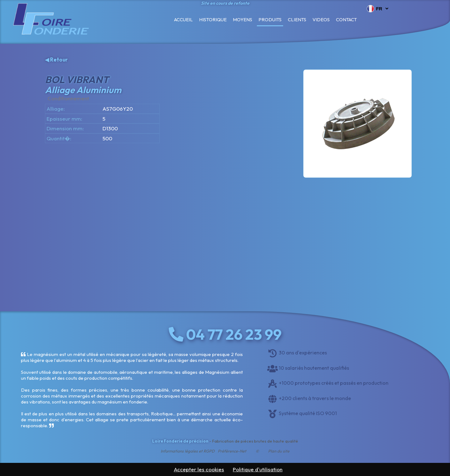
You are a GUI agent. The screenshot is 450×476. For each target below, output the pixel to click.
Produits (270, 20)
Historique (213, 20)
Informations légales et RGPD (188, 451)
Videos (321, 20)
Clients (297, 20)
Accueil (183, 20)
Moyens (242, 20)
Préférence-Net (232, 451)
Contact (346, 20)
